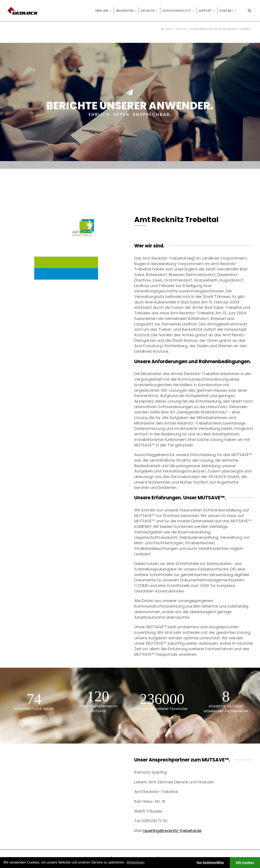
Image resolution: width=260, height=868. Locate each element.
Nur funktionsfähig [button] (210, 862)
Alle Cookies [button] (245, 862)
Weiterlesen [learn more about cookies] (136, 862)
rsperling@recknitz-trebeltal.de (172, 831)
